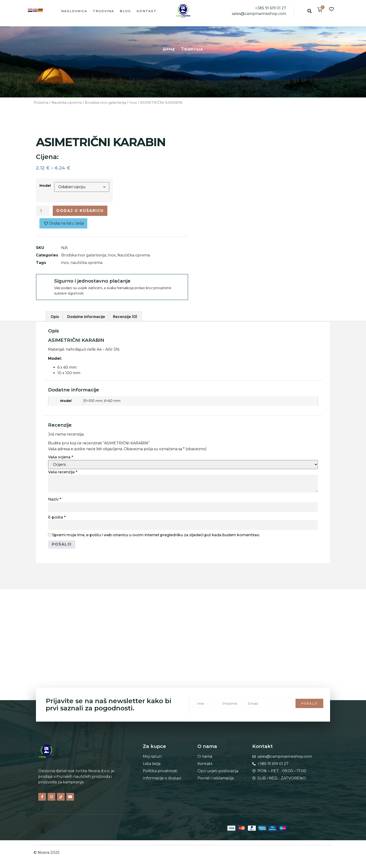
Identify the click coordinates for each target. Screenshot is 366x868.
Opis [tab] (55, 317)
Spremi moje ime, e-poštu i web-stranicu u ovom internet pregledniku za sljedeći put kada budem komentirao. (156, 535)
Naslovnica (74, 11)
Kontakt (147, 11)
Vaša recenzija (63, 472)
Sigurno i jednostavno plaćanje (92, 281)
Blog (125, 11)
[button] (309, 11)
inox (65, 263)
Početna (41, 103)
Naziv (55, 499)
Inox (133, 103)
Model (45, 186)
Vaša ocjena (61, 457)
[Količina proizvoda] (43, 211)
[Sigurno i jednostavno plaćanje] (45, 283)
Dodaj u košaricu (80, 211)
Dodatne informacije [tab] (86, 317)
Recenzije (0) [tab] (125, 317)
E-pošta (57, 517)
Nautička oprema (67, 103)
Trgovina (104, 11)
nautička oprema (86, 263)
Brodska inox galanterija (105, 103)
